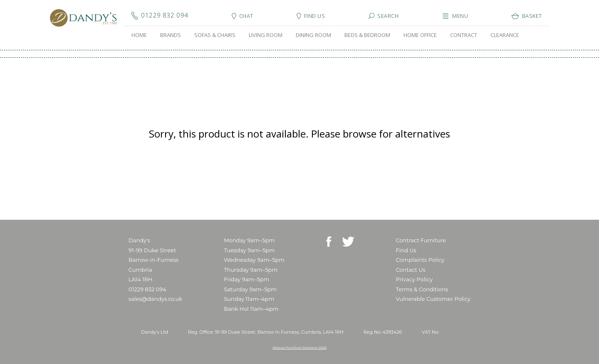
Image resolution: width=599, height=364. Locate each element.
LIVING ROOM (266, 35)
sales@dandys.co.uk (155, 299)
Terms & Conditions (422, 289)
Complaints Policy (420, 260)
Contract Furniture (421, 240)
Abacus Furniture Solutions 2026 (299, 347)
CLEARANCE (505, 35)
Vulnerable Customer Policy (433, 299)
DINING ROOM (313, 35)
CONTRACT (464, 35)
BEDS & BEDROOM (367, 35)
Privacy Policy (414, 279)
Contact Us (411, 270)
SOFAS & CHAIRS (215, 35)
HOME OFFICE (420, 35)
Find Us (406, 250)
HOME (139, 35)
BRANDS (171, 35)
